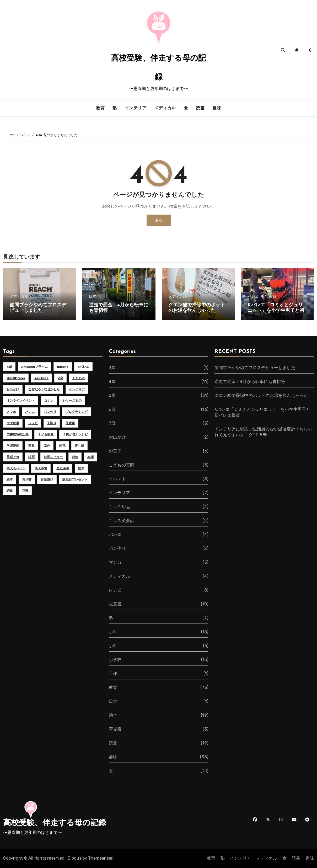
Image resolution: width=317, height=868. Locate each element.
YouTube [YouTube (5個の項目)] (41, 378)
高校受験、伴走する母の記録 (55, 823)
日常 (93, 297)
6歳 (112, 409)
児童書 (115, 604)
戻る (159, 220)
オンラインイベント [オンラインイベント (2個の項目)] (21, 401)
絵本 (113, 715)
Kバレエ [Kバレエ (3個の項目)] (83, 367)
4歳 (112, 382)
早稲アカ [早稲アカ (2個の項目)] (13, 457)
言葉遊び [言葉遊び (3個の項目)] (47, 480)
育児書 (115, 729)
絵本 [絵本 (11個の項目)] (10, 480)
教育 (100, 108)
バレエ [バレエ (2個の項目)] (30, 412)
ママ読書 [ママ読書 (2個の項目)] (13, 423)
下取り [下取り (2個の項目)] (52, 423)
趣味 (217, 108)
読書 (200, 108)
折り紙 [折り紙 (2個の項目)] (79, 446)
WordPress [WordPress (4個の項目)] (16, 378)
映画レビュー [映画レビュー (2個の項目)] (53, 457)
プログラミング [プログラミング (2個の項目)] (77, 412)
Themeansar (100, 858)
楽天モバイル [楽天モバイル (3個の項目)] (16, 468)
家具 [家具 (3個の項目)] (31, 446)
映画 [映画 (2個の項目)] (31, 457)
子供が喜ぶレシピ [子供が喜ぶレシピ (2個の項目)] (75, 434)
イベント (117, 479)
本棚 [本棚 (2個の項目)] (90, 457)
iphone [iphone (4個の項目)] (63, 367)
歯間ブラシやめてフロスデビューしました (255, 368)
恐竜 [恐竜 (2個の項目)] (62, 446)
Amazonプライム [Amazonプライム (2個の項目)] (34, 367)
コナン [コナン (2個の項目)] (49, 401)
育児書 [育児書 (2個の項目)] (27, 480)
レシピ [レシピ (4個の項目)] (33, 423)
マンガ (115, 562)
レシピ (115, 590)
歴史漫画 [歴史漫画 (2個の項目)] (63, 468)
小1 (112, 632)
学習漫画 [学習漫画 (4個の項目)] (13, 446)
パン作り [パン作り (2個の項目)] (50, 412)
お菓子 (115, 451)
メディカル (165, 108)
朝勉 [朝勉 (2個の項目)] (75, 457)
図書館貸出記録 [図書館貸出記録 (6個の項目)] (18, 434)
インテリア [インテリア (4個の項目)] (77, 389)
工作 (113, 673)
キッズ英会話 (122, 521)
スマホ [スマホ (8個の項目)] (11, 412)
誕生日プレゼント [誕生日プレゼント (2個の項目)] (75, 480)
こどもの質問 (122, 465)
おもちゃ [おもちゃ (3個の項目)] (79, 378)
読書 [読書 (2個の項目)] (10, 491)
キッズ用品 (119, 507)
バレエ (253, 297)
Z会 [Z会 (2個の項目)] (60, 378)
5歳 (112, 395)
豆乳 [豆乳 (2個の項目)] (25, 491)
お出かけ (117, 437)
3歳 (112, 368)
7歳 (112, 423)
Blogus (74, 858)
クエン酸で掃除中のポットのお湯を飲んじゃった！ (263, 395)
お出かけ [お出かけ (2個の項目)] (13, 389)
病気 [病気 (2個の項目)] (81, 468)
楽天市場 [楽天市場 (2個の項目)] (41, 468)
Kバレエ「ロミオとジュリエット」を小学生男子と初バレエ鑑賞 (276, 311)
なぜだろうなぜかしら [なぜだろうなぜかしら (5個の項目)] (44, 389)
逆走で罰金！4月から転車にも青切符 (250, 382)
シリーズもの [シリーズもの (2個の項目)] (72, 401)
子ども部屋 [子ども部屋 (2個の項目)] (46, 434)
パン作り (117, 548)
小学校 (115, 660)
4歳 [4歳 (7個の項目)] (9, 367)
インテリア (136, 108)
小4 (264, 297)
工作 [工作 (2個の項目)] (47, 446)
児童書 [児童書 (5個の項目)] (70, 423)
